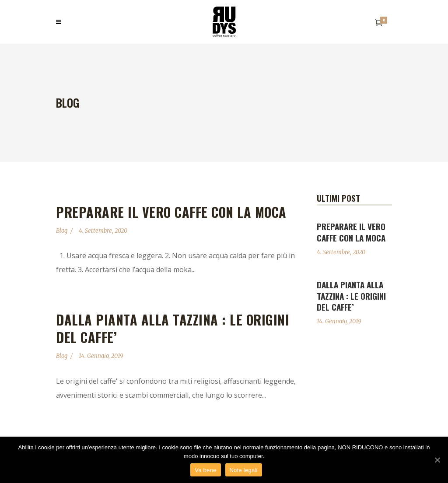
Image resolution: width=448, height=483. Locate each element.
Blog (62, 231)
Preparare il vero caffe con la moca (171, 212)
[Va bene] (437, 460)
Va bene (205, 470)
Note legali (244, 470)
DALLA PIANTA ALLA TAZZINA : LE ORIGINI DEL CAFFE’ (173, 328)
